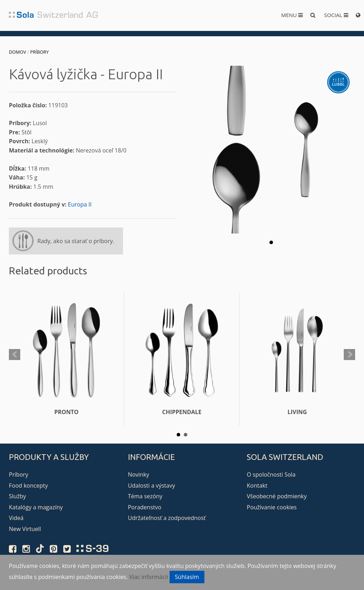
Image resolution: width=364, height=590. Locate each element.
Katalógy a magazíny (36, 507)
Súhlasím (187, 577)
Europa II (80, 204)
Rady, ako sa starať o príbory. (76, 241)
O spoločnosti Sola (271, 474)
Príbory (39, 52)
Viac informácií (149, 577)
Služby (17, 496)
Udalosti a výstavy (152, 486)
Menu (292, 15)
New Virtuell (25, 529)
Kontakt (257, 486)
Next (349, 355)
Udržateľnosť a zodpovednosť (167, 518)
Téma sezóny (145, 496)
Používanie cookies (272, 507)
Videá (16, 518)
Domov (17, 52)
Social (336, 15)
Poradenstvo (145, 507)
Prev (15, 355)
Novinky (139, 474)
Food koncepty (28, 486)
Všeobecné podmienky (277, 496)
